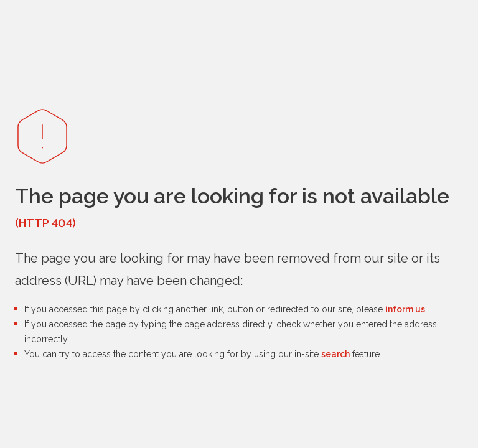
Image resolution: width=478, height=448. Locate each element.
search (335, 354)
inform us (405, 309)
